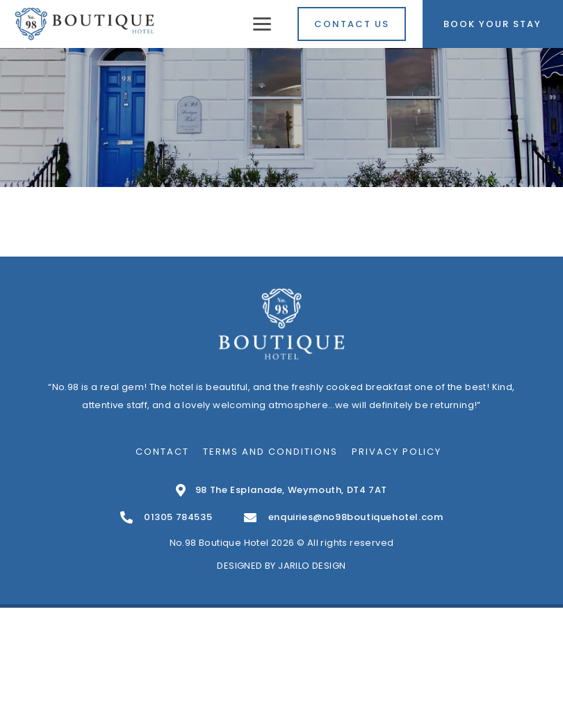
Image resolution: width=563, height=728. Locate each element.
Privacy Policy (397, 452)
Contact (162, 452)
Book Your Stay (492, 24)
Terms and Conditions (270, 452)
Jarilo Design (312, 566)
